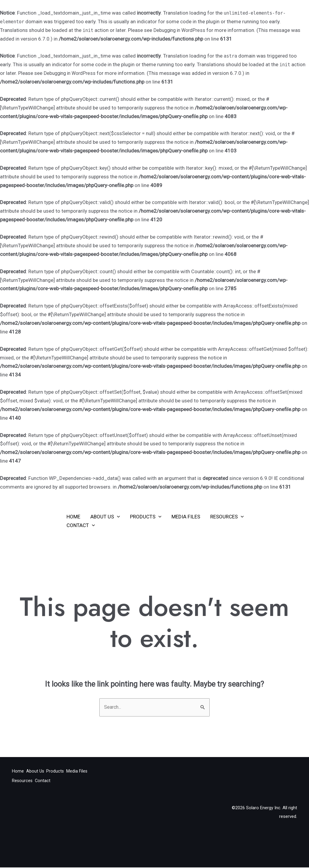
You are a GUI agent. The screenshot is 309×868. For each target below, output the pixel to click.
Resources (227, 517)
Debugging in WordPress (181, 30)
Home (73, 517)
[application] (117, 517)
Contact (81, 525)
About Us (105, 517)
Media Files (186, 517)
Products (146, 517)
